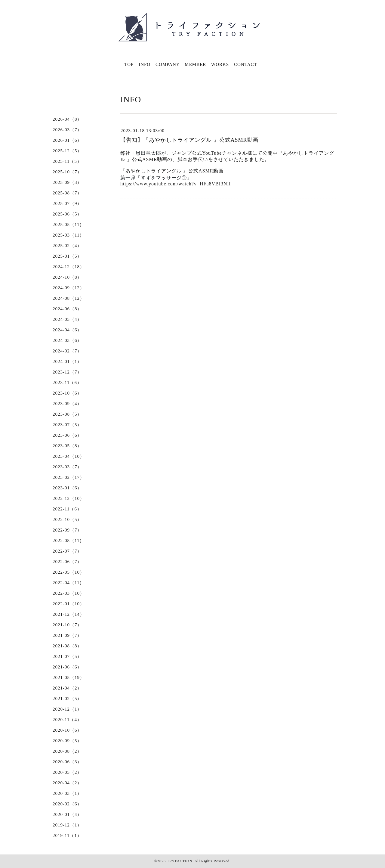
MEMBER (195, 64)
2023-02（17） (69, 477)
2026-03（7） (67, 130)
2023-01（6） (67, 488)
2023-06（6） (67, 435)
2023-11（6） (67, 383)
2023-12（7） (67, 372)
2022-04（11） (68, 583)
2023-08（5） (67, 414)
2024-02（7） (67, 351)
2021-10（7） (67, 625)
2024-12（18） (69, 267)
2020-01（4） (67, 814)
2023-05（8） (67, 446)
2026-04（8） (67, 119)
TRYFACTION (180, 861)
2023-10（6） (67, 393)
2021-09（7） (67, 635)
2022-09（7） (67, 530)
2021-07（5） (67, 656)
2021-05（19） (69, 677)
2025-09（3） (67, 182)
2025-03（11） (68, 235)
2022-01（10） (69, 604)
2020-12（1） (67, 709)
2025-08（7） (67, 193)
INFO (145, 64)
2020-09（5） (67, 741)
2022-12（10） (69, 498)
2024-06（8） (67, 309)
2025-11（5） (67, 161)
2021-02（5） (67, 699)
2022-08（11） (68, 541)
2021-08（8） (67, 646)
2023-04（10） (69, 456)
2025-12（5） (67, 151)
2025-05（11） (68, 225)
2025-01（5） (67, 256)
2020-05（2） (67, 772)
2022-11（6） (67, 509)
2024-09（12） (69, 288)
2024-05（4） (67, 319)
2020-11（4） (67, 720)
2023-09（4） (67, 404)
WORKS (220, 64)
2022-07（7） (67, 551)
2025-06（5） (67, 214)
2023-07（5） (67, 425)
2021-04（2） (67, 688)
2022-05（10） (69, 572)
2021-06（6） (67, 667)
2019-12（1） (67, 825)
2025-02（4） (67, 246)
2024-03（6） (67, 340)
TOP (129, 64)
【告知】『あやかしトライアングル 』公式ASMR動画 (189, 140)
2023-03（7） (67, 467)
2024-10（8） (67, 277)
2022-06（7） (67, 562)
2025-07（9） (67, 203)
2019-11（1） (67, 835)
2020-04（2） (67, 783)
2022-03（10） (69, 593)
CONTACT (246, 64)
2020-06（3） (67, 762)
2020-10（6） (67, 730)
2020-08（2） (67, 751)
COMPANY (168, 64)
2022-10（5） (67, 519)
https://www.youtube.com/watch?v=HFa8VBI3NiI (176, 184)
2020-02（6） (67, 804)
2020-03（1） (67, 793)
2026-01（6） (67, 140)
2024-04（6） (67, 330)
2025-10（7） (67, 172)
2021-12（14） (69, 614)
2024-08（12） (69, 298)
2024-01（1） (67, 361)
